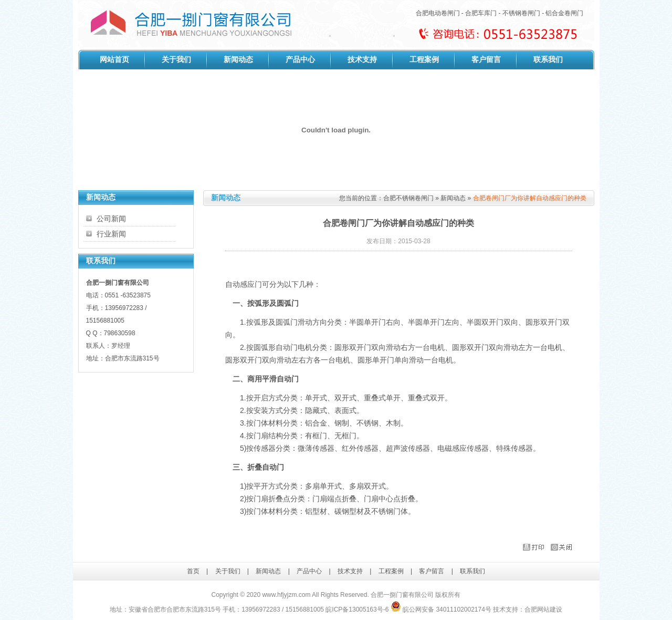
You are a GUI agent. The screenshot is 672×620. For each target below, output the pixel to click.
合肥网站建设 (543, 609)
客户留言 (486, 60)
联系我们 (548, 60)
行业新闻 (111, 234)
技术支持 (362, 60)
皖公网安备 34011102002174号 (441, 609)
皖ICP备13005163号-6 (357, 609)
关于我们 (176, 60)
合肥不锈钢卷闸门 (408, 198)
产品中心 (300, 60)
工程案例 (424, 60)
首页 (193, 571)
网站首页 (114, 60)
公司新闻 (111, 219)
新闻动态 (238, 60)
